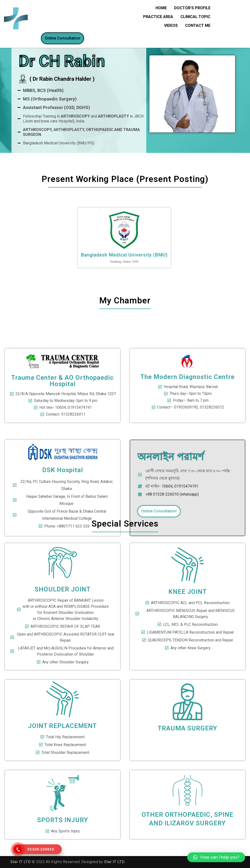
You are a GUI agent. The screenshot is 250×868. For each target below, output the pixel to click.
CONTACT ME (198, 25)
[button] (216, 857)
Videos (171, 25)
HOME (161, 8)
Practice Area (158, 17)
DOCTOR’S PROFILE (192, 8)
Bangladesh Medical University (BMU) (124, 246)
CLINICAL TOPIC (195, 17)
